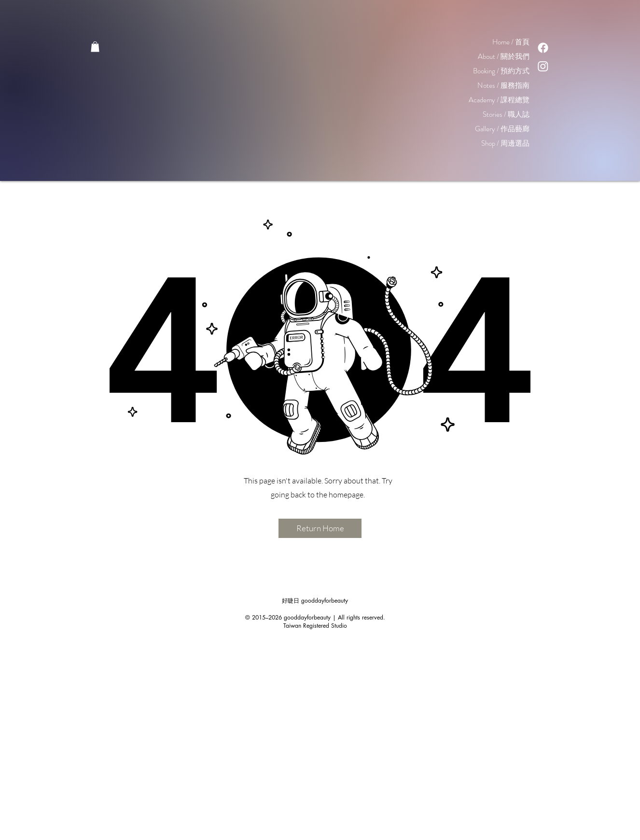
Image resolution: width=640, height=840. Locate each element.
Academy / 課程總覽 (499, 100)
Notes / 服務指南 (503, 85)
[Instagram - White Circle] (320, 831)
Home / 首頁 (511, 42)
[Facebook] (543, 48)
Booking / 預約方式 (501, 71)
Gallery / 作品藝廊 (502, 129)
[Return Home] (320, 528)
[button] (95, 47)
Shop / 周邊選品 (505, 143)
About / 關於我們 (504, 56)
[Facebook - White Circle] (298, 831)
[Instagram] (543, 66)
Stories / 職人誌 (506, 114)
